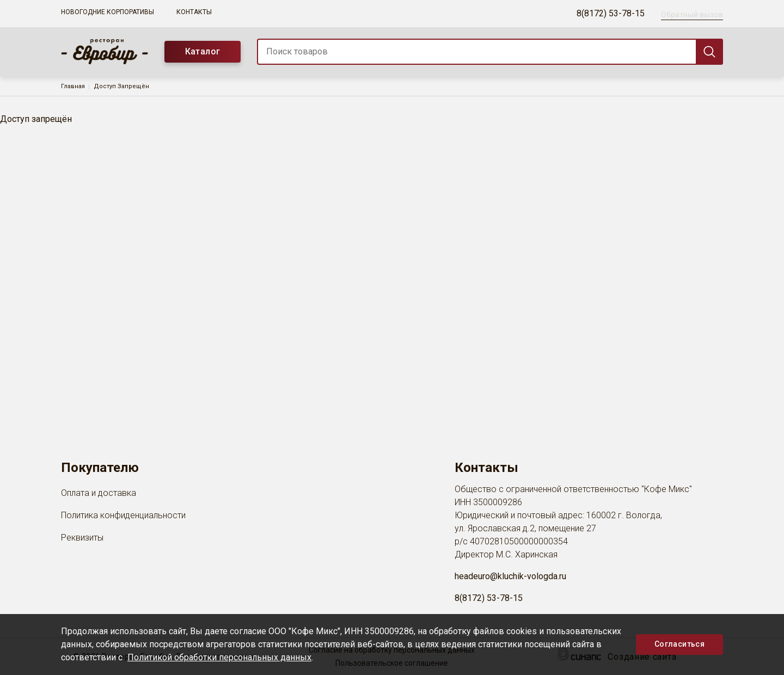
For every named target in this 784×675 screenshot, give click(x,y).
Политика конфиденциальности (123, 516)
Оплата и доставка (99, 494)
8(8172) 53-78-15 (611, 13)
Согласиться (679, 644)
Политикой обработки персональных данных (219, 657)
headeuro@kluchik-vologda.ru (510, 576)
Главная (73, 86)
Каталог (203, 51)
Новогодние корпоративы (108, 12)
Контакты (194, 12)
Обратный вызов (692, 15)
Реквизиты (82, 538)
